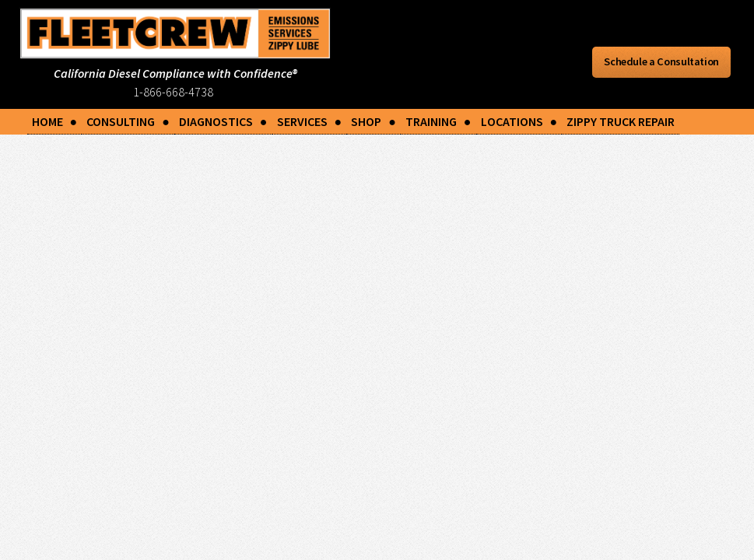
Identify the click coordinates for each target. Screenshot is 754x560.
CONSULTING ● (128, 121)
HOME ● (55, 121)
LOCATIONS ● (519, 121)
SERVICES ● (310, 121)
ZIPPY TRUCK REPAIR (621, 121)
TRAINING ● (438, 121)
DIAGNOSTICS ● (223, 121)
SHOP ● (373, 121)
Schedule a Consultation (661, 61)
